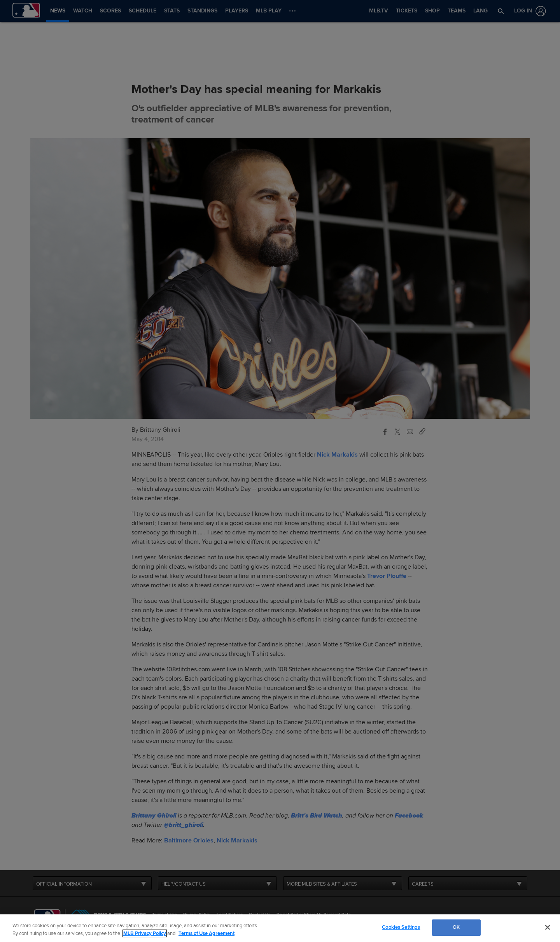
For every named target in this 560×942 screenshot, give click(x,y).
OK (456, 927)
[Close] (548, 927)
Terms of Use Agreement (206, 933)
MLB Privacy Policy (145, 933)
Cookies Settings (401, 927)
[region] (280, 928)
